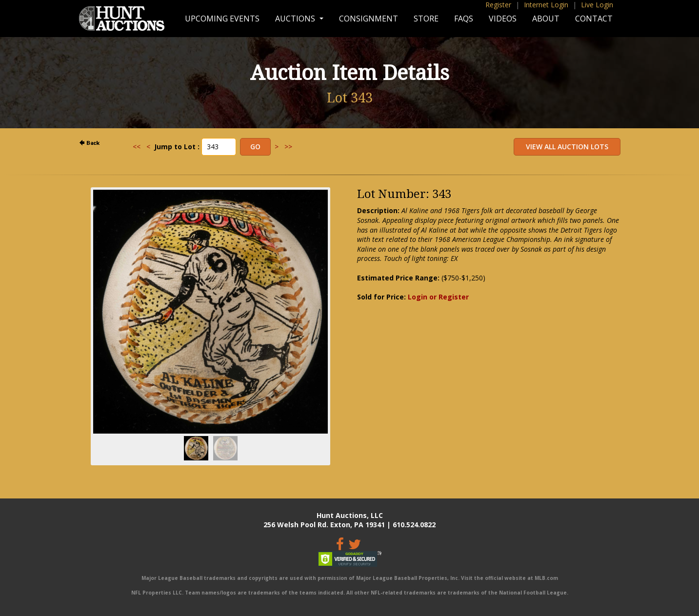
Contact (594, 19)
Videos (503, 19)
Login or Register (438, 297)
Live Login (597, 5)
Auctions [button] (296, 19)
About (546, 19)
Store (426, 19)
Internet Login (546, 5)
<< (137, 147)
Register (498, 5)
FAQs (464, 19)
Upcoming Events (222, 19)
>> (288, 147)
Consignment (369, 19)
